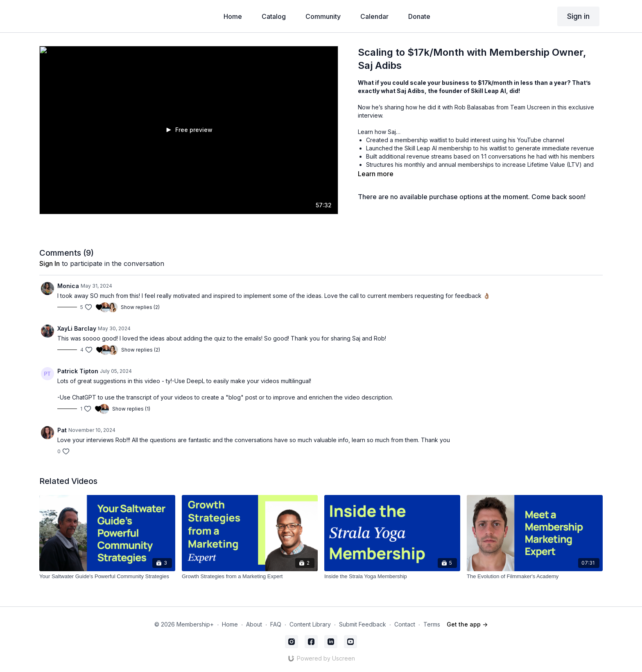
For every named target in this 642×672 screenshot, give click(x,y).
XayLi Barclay (77, 328)
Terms (432, 624)
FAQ (276, 624)
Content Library (310, 624)
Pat (62, 430)
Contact (405, 624)
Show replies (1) (131, 409)
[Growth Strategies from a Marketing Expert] (250, 577)
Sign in (578, 16)
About (254, 624)
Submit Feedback (363, 624)
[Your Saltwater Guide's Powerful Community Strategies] (107, 577)
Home (230, 624)
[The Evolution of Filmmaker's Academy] (535, 577)
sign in (50, 263)
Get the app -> (467, 624)
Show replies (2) (140, 307)
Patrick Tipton (78, 371)
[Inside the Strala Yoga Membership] (392, 577)
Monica (68, 286)
